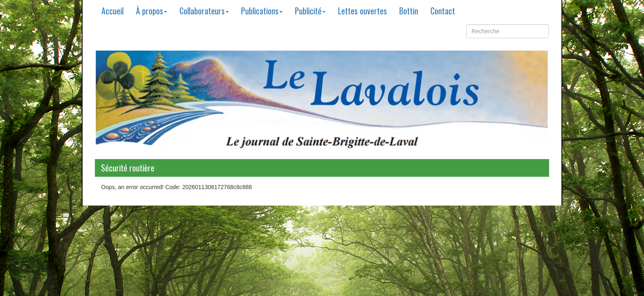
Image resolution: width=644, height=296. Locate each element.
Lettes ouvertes (362, 11)
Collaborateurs (204, 11)
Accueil (113, 11)
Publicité (310, 11)
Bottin (409, 11)
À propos (152, 11)
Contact (443, 11)
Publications (262, 11)
